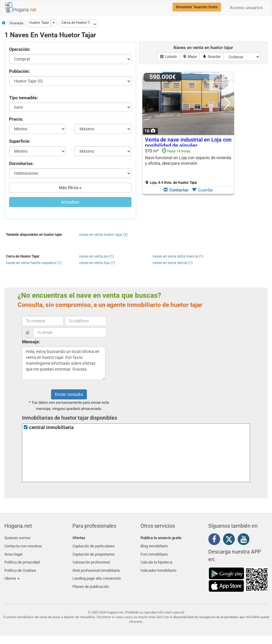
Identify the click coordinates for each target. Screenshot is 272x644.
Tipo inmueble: (23, 98)
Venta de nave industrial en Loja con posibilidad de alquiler (188, 143)
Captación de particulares (94, 545)
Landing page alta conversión (97, 572)
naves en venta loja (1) (97, 263)
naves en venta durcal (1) (173, 263)
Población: (19, 71)
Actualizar (70, 202)
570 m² (188, 167)
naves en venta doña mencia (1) (178, 256)
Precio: (16, 119)
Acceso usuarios (246, 8)
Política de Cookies (20, 566)
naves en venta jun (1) (97, 256)
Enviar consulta (69, 394)
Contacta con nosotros (23, 545)
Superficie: (20, 141)
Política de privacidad (22, 559)
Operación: (20, 49)
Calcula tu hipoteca (156, 559)
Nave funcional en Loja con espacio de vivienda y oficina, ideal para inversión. (188, 160)
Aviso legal (13, 552)
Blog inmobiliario (154, 545)
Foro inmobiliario (154, 552)
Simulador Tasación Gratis (197, 7)
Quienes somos (17, 538)
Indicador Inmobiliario (158, 566)
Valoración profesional (91, 559)
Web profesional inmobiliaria (96, 566)
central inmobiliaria (51, 427)
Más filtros (70, 188)
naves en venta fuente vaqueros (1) (34, 263)
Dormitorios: (21, 164)
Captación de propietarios (94, 552)
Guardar (202, 190)
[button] (79, 23)
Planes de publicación (91, 580)
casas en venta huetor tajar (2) (103, 235)
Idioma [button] (12, 572)
